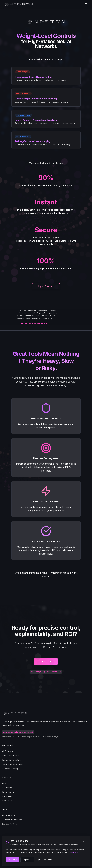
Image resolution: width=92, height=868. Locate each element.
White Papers (8, 792)
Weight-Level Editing (11, 760)
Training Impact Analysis (13, 764)
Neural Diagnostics (11, 756)
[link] (46, 76)
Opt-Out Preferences (12, 824)
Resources (7, 788)
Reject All (27, 860)
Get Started (46, 664)
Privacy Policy (8, 815)
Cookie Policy (74, 852)
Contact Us (7, 801)
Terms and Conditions (12, 820)
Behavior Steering (10, 769)
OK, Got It (12, 860)
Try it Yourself (46, 286)
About (5, 783)
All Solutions (8, 751)
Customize (45, 860)
